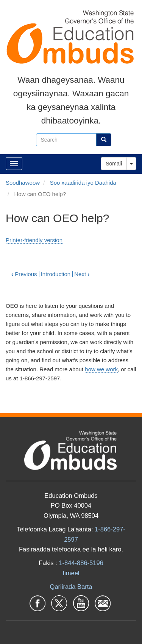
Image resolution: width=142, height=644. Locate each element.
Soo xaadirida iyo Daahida (83, 183)
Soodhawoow (23, 183)
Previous (24, 274)
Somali (114, 164)
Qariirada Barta (71, 587)
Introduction (56, 274)
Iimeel (71, 573)
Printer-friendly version (34, 240)
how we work (101, 369)
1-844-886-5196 (81, 563)
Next (82, 274)
